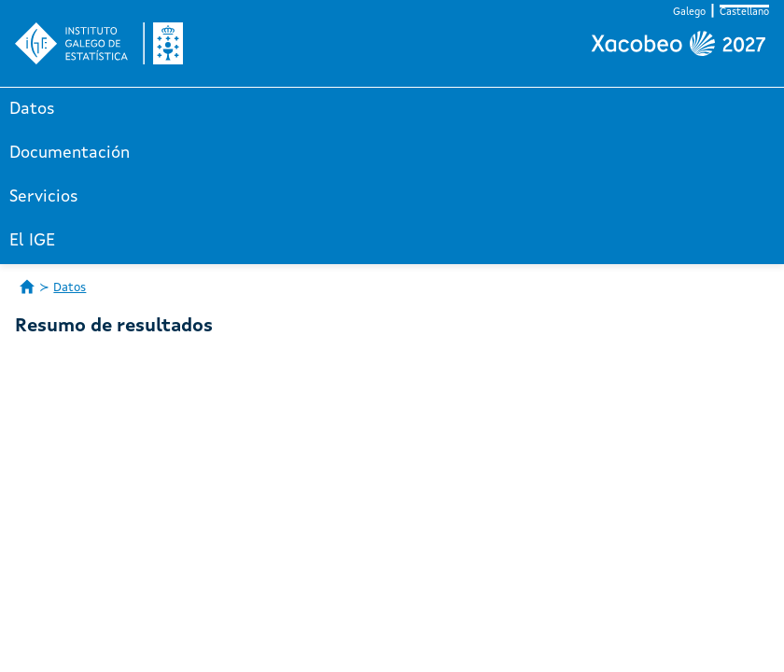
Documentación (70, 153)
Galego (689, 13)
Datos (32, 109)
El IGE (32, 241)
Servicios (44, 197)
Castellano (744, 13)
